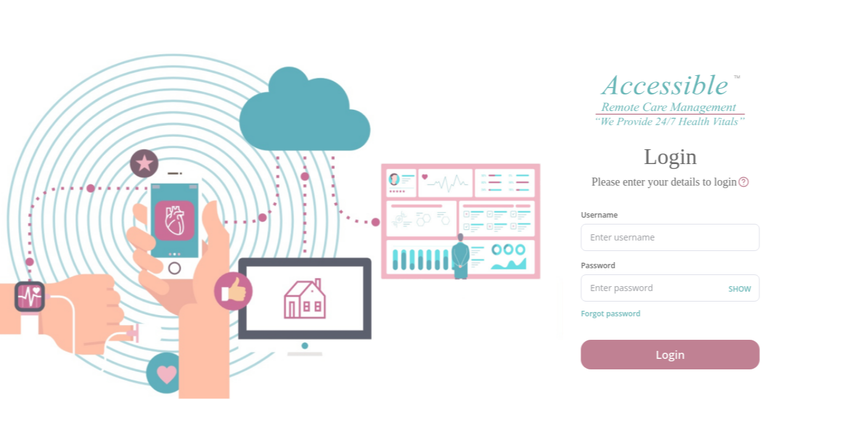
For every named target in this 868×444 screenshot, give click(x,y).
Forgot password (610, 314)
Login (670, 355)
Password (597, 266)
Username (599, 215)
